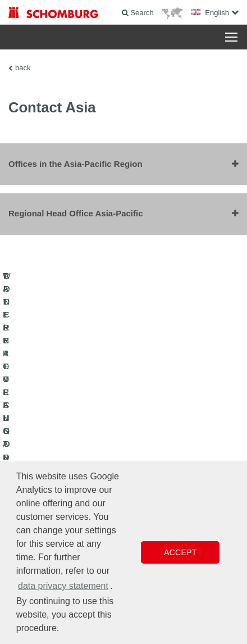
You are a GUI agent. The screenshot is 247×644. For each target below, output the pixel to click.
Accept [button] (180, 552)
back (23, 68)
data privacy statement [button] (63, 586)
